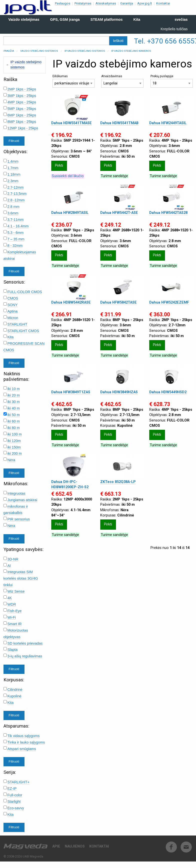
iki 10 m (14, 389)
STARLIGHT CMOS (23, 331)
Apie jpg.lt (145, 3)
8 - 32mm (15, 246)
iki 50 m (14, 415)
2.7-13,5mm (17, 194)
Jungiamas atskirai (22, 500)
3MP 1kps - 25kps (22, 96)
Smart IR (15, 624)
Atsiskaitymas (106, 3)
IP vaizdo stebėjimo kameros (131, 51)
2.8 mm (13, 207)
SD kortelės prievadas (25, 643)
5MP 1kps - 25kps (22, 109)
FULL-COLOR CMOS (25, 292)
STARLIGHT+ (18, 782)
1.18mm (14, 174)
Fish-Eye (15, 611)
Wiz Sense (16, 591)
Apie (56, 846)
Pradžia (9, 51)
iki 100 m (15, 434)
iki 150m (14, 447)
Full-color (15, 795)
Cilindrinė (15, 690)
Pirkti (59, 166)
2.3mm (13, 181)
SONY (13, 305)
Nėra (11, 460)
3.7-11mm (16, 220)
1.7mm (13, 168)
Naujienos (75, 846)
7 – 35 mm (16, 239)
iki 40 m (14, 408)
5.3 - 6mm (16, 233)
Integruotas (16, 493)
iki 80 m (14, 428)
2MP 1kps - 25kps (22, 89)
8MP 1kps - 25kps (22, 122)
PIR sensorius (19, 519)
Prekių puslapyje (172, 81)
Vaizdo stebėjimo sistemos (39, 51)
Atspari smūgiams (22, 749)
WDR (12, 604)
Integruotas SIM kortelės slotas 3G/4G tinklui (21, 578)
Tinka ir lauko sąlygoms (26, 742)
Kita (11, 337)
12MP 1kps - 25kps (23, 128)
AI (9, 566)
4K (10, 598)
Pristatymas (83, 3)
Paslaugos (63, 3)
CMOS (13, 298)
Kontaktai (163, 3)
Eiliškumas (74, 81)
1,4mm (13, 161)
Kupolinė (14, 696)
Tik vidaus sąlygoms (24, 736)
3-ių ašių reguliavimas (25, 656)
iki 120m (14, 441)
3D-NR (13, 559)
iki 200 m (15, 453)
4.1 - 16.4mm (18, 226)
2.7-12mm (16, 187)
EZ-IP (12, 789)
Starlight (14, 802)
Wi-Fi (12, 617)
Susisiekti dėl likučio (68, 176)
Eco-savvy (16, 808)
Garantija (127, 3)
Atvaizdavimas (122, 81)
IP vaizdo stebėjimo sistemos (85, 51)
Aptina (13, 311)
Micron (13, 318)
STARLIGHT (17, 324)
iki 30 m (14, 402)
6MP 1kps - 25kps (22, 115)
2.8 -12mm (16, 200)
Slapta (13, 650)
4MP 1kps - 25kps (22, 102)
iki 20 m (14, 395)
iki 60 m (14, 421)
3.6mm (13, 213)
